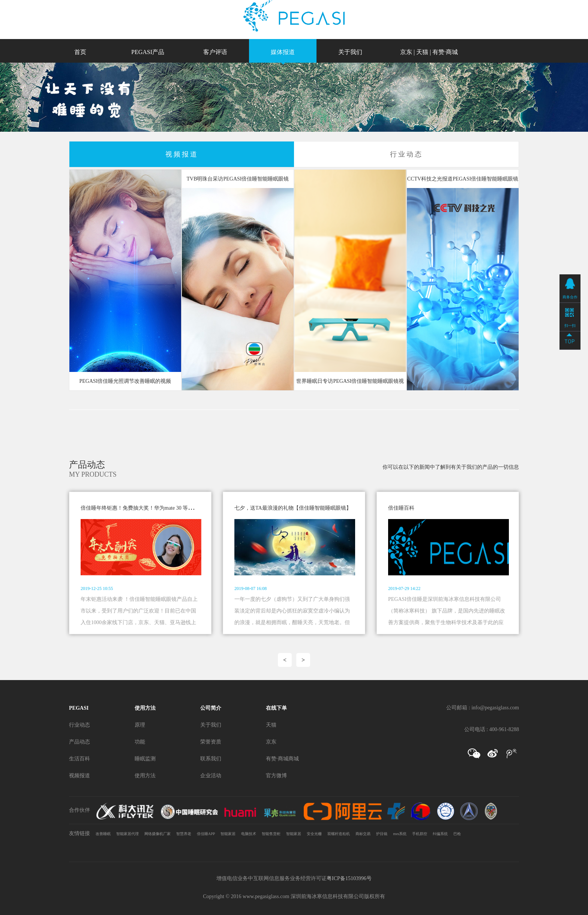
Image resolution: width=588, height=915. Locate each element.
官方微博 (276, 776)
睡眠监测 (145, 759)
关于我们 (350, 52)
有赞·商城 (445, 52)
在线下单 (276, 708)
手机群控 (420, 834)
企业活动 (211, 776)
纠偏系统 (440, 834)
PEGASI (79, 708)
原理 (140, 725)
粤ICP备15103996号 (349, 878)
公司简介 (211, 708)
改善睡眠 (103, 834)
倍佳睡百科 (401, 508)
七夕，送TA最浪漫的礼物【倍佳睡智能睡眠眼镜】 (293, 508)
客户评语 (215, 52)
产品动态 (79, 742)
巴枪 (457, 834)
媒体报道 (283, 52)
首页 (80, 52)
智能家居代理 (127, 834)
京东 (406, 52)
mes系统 (400, 834)
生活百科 (79, 759)
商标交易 (363, 834)
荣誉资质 (211, 742)
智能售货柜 (271, 834)
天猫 (422, 52)
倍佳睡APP (206, 834)
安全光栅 (314, 834)
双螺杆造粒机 (339, 834)
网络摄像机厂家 (157, 834)
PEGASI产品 (148, 52)
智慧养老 (184, 834)
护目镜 (382, 834)
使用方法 (145, 708)
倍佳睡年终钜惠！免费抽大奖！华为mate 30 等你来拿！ (145, 508)
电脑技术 (249, 834)
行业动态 (79, 725)
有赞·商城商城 (282, 759)
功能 (140, 742)
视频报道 (79, 776)
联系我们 (211, 759)
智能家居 (228, 834)
